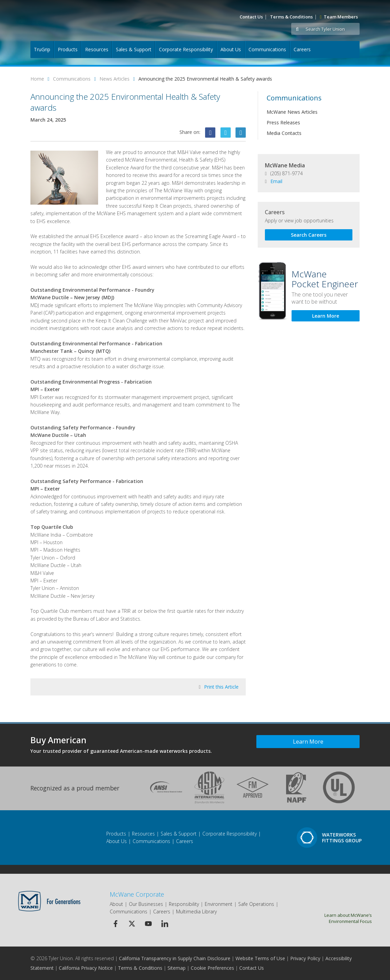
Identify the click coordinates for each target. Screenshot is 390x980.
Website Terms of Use (260, 958)
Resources (97, 49)
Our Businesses (146, 904)
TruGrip (42, 49)
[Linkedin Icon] (241, 133)
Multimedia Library (196, 912)
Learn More (326, 316)
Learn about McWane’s (332, 918)
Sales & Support (134, 49)
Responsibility (184, 904)
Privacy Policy (305, 958)
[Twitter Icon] (226, 133)
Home (37, 79)
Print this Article (219, 687)
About (116, 904)
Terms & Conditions (291, 17)
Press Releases (283, 122)
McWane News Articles (292, 112)
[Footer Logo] (45, 838)
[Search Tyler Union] (331, 29)
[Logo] (67, 20)
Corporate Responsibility (186, 49)
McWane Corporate (137, 894)
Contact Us (251, 17)
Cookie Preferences (212, 968)
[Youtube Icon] (148, 924)
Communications (267, 49)
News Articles (115, 79)
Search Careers (309, 235)
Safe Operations (256, 904)
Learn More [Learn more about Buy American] (308, 742)
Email (274, 181)
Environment (219, 904)
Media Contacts (284, 133)
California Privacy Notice (86, 968)
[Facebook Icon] (210, 133)
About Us (231, 49)
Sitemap (177, 968)
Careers (302, 49)
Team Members (339, 17)
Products (68, 49)
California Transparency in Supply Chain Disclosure (175, 958)
